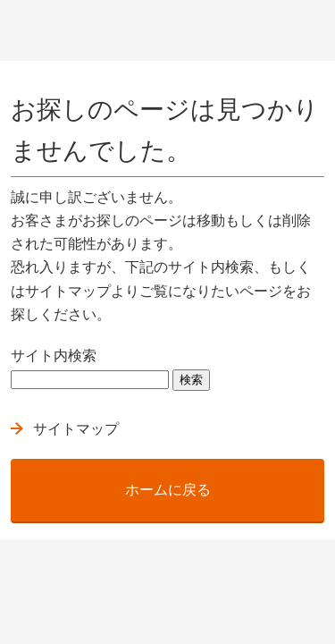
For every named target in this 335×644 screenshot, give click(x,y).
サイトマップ (76, 429)
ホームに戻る (168, 490)
